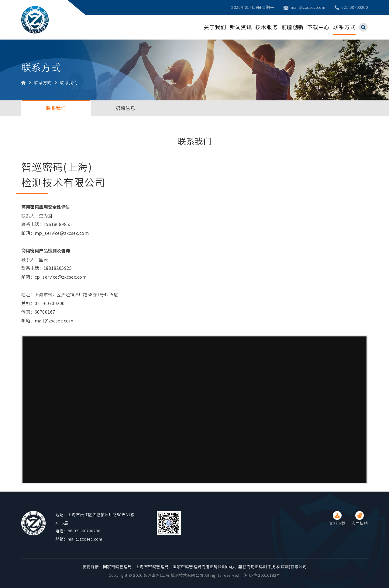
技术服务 (267, 27)
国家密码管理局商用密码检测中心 (203, 567)
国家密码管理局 (117, 567)
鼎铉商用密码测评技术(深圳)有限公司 (272, 567)
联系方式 (344, 27)
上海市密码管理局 (152, 567)
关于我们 (215, 27)
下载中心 (318, 27)
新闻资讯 (241, 27)
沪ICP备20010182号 (262, 575)
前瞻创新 (293, 27)
